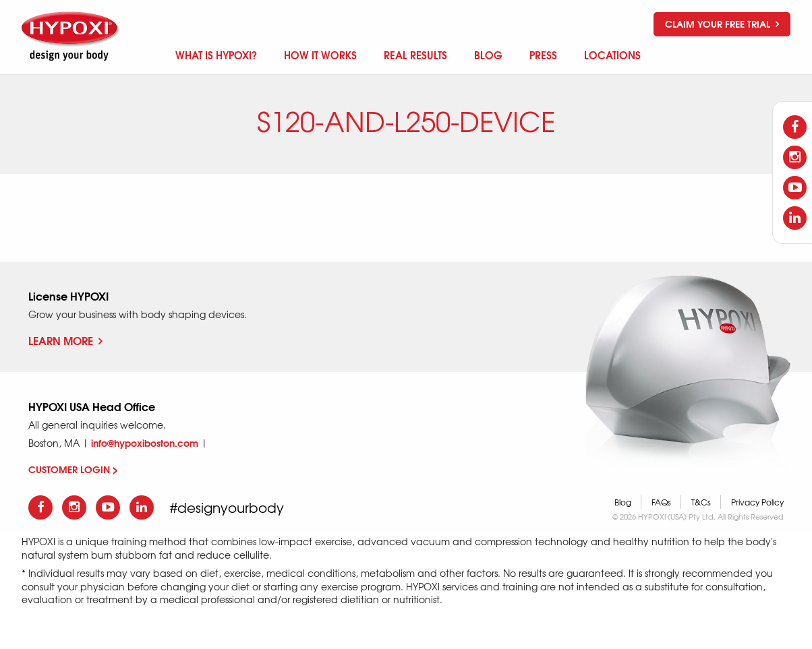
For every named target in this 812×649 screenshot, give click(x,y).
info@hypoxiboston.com (145, 443)
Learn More (65, 340)
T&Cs (701, 502)
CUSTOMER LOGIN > (73, 469)
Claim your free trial (722, 24)
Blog (623, 502)
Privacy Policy (757, 502)
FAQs (661, 502)
